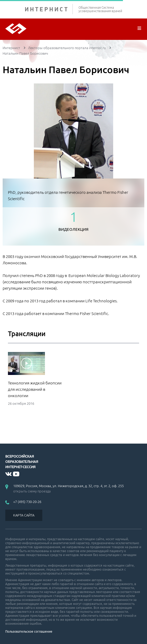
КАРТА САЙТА (24, 515)
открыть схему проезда (32, 491)
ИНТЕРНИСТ (49, 9)
